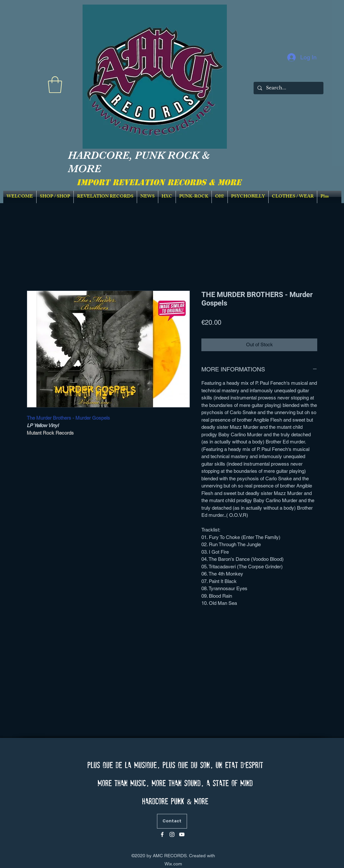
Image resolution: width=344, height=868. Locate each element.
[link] (55, 85)
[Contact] (172, 821)
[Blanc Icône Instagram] (172, 834)
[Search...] (288, 88)
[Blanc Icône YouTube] (182, 834)
